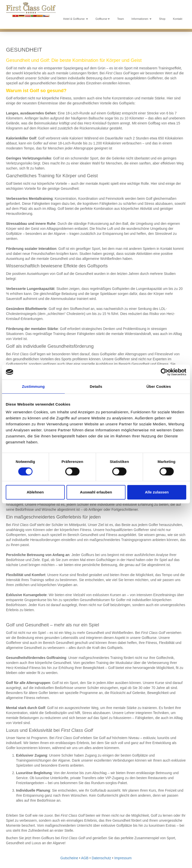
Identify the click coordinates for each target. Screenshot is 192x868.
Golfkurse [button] (103, 19)
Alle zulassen (157, 492)
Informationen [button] (141, 19)
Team (121, 19)
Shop (162, 19)
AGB (85, 858)
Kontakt (178, 19)
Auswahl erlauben (96, 492)
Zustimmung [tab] (33, 386)
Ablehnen (35, 492)
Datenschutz (101, 858)
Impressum (123, 858)
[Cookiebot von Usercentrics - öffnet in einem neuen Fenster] (164, 372)
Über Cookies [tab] (159, 386)
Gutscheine (69, 858)
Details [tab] (96, 386)
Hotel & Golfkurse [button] (75, 19)
